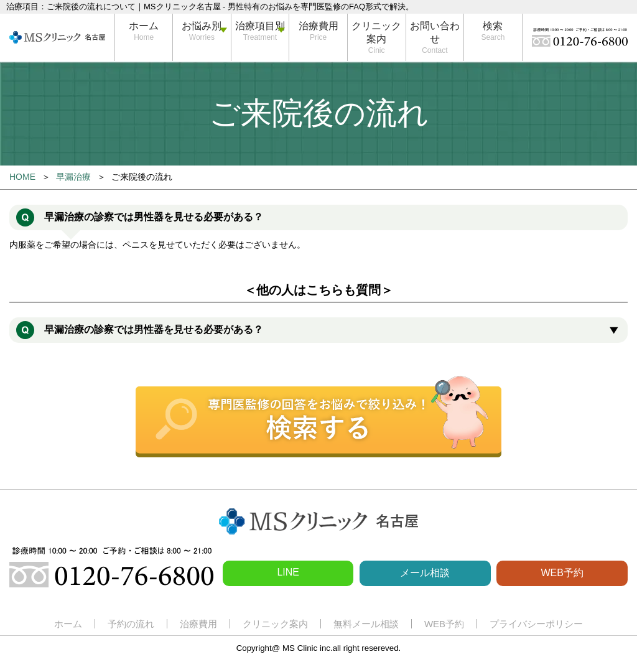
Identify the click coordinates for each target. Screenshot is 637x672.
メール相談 (425, 573)
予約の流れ (131, 624)
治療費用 (318, 26)
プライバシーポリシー (536, 624)
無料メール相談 (366, 624)
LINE (288, 572)
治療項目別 (260, 26)
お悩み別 (202, 26)
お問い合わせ (435, 32)
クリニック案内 (376, 32)
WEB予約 (562, 573)
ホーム (144, 26)
